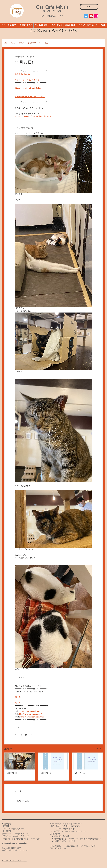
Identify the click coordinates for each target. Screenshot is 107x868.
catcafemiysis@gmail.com (76, 831)
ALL (6, 43)
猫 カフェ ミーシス (52, 11)
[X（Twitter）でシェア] (21, 735)
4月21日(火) (80, 773)
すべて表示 (99, 749)
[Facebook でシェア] (16, 735)
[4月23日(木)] (20, 761)
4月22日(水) (46, 773)
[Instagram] (96, 16)
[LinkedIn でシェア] (26, 735)
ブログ (21, 43)
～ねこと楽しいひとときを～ (52, 16)
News (13, 43)
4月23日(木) (12, 773)
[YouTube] (91, 16)
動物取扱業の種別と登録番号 (15, 844)
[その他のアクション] (91, 57)
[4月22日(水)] (54, 761)
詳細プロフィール (34, 43)
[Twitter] (86, 16)
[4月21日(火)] (87, 761)
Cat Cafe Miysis (52, 7)
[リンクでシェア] (31, 735)
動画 (46, 43)
